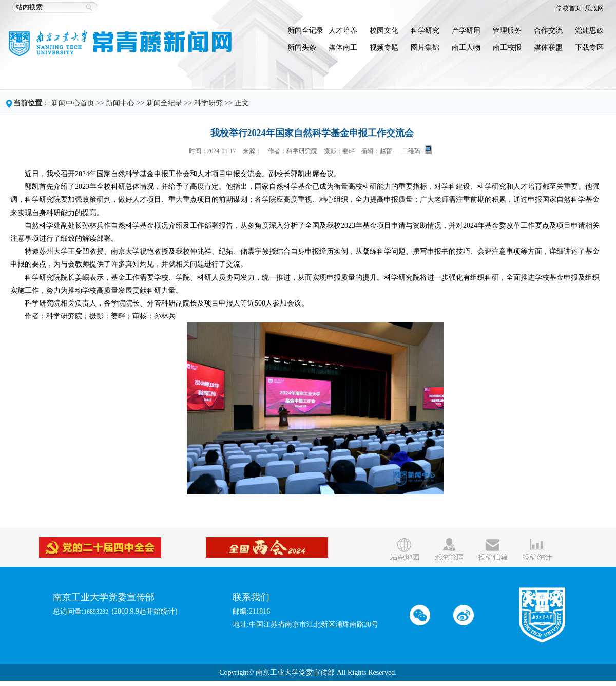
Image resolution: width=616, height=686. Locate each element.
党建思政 (589, 31)
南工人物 (466, 47)
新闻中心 (120, 103)
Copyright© (236, 672)
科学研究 (425, 31)
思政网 (594, 8)
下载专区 (589, 47)
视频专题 (384, 47)
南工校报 (507, 47)
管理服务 (507, 31)
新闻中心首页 (73, 103)
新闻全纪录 (164, 103)
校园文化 (384, 31)
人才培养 (343, 31)
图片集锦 (425, 47)
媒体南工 (343, 47)
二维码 (411, 151)
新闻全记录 (305, 31)
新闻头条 (302, 47)
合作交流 (548, 31)
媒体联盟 (548, 47)
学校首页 (569, 8)
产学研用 (466, 31)
